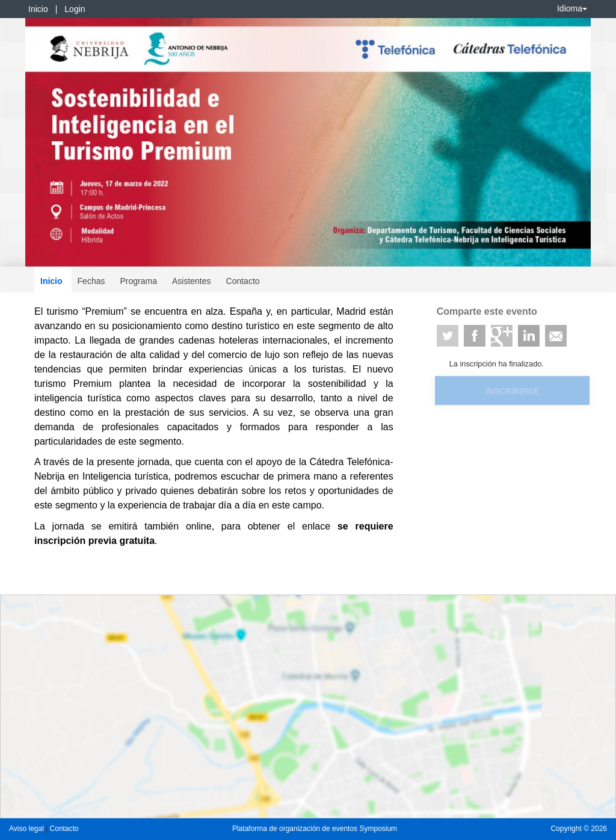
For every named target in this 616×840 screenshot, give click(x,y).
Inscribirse (512, 391)
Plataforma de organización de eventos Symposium (315, 829)
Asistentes (192, 281)
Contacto (243, 281)
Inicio (38, 9)
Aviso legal (27, 829)
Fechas (91, 281)
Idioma (572, 8)
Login (75, 9)
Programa (138, 281)
